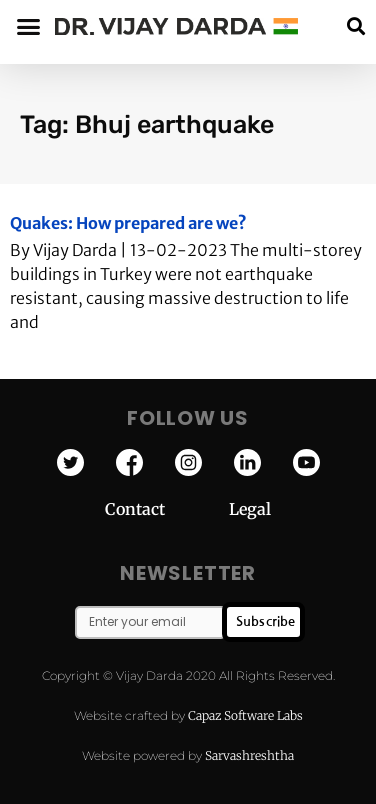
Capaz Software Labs (245, 715)
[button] (355, 26)
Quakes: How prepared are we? (128, 223)
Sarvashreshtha (249, 755)
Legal (250, 509)
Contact (167, 509)
